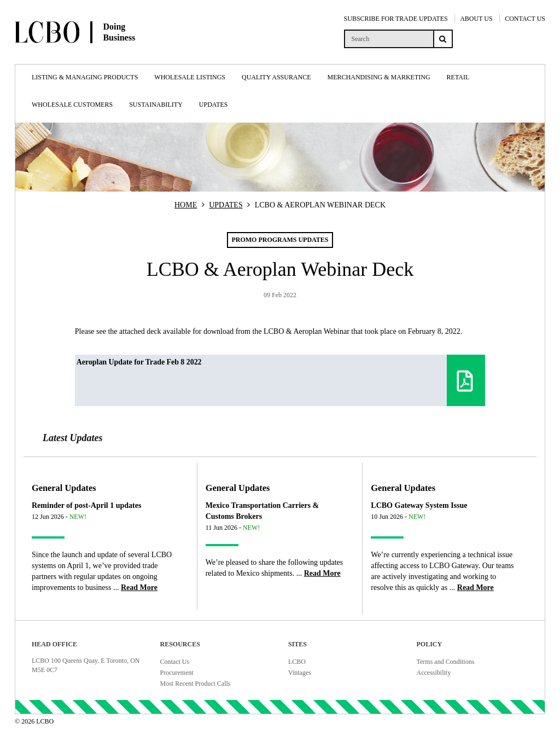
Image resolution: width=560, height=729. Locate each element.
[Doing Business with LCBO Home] (102, 54)
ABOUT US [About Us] (476, 19)
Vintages (300, 673)
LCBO (297, 662)
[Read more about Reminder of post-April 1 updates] (139, 588)
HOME (186, 205)
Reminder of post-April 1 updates (86, 505)
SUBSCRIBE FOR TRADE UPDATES (396, 19)
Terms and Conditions (446, 662)
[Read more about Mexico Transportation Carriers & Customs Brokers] (322, 573)
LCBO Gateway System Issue (419, 505)
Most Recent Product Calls (196, 684)
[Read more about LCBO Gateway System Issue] (476, 588)
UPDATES (226, 205)
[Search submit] (443, 39)
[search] (389, 39)
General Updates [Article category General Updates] (64, 488)
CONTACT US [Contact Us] (525, 19)
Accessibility (434, 673)
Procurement (177, 673)
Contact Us (175, 662)
